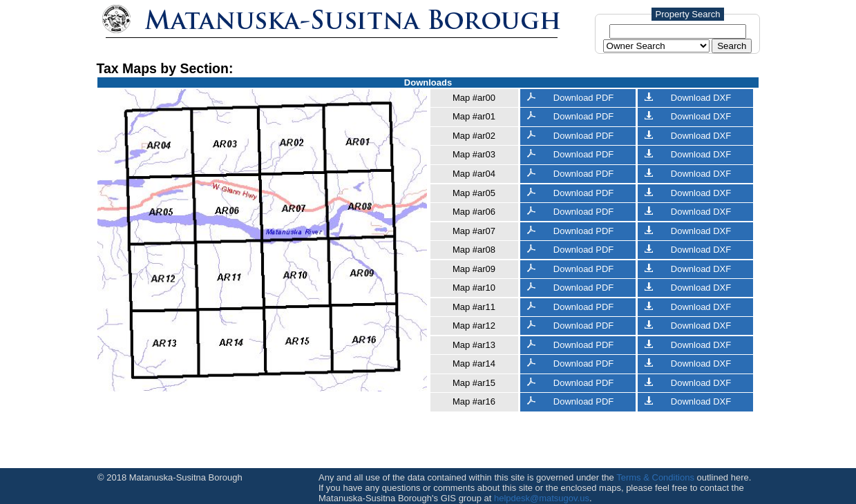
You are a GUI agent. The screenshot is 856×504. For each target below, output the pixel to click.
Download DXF (688, 98)
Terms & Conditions (655, 477)
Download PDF (571, 98)
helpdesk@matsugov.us (542, 498)
